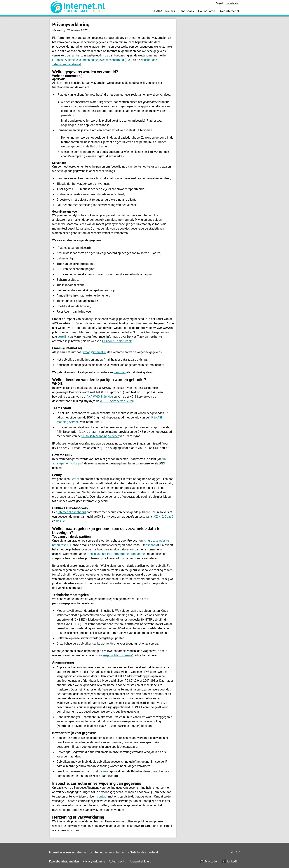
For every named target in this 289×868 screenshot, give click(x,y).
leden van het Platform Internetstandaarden (118, 554)
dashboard (151, 545)
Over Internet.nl (229, 11)
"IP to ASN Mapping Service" (100, 436)
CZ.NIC (159, 516)
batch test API (62, 545)
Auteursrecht (117, 861)
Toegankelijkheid (140, 861)
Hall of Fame (207, 11)
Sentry (75, 479)
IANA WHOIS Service (99, 397)
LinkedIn (233, 861)
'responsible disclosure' (118, 655)
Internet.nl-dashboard (72, 512)
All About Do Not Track (117, 341)
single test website (157, 540)
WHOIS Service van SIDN (116, 401)
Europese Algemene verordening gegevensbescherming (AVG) (92, 60)
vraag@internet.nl (95, 352)
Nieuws (170, 11)
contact (102, 796)
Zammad (120, 372)
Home (158, 11)
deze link (63, 337)
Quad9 (169, 516)
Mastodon (212, 861)
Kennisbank (186, 11)
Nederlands (232, 3)
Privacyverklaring (94, 861)
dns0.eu (61, 521)
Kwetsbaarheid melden (64, 861)
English (220, 3)
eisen (106, 771)
